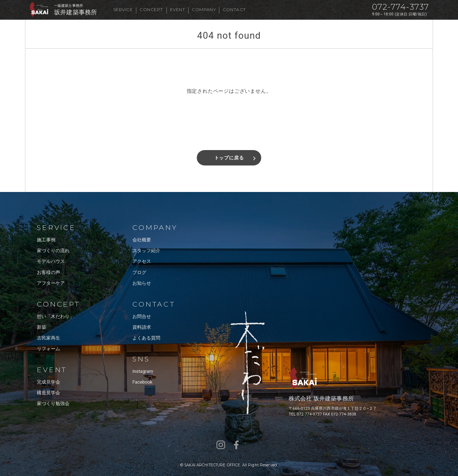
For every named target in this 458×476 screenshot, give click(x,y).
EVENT (177, 9)
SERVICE (123, 9)
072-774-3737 (401, 7)
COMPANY (204, 9)
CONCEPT (151, 9)
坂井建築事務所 (75, 12)
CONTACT (234, 9)
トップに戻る (229, 158)
